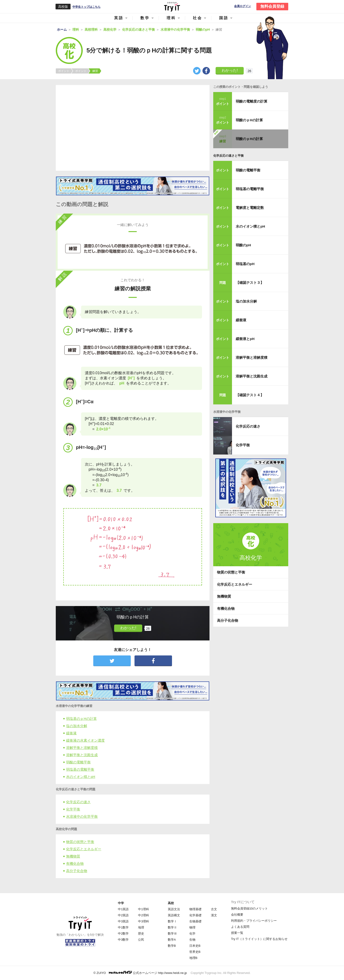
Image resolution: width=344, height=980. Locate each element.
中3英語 (123, 921)
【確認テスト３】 (250, 283)
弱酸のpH (243, 245)
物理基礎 (195, 909)
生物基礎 (195, 921)
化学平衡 (73, 809)
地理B (193, 958)
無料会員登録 (272, 6)
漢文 (214, 915)
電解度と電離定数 (250, 208)
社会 (198, 18)
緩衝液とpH (245, 339)
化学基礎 (195, 915)
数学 (145, 18)
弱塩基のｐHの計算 (81, 719)
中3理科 (143, 921)
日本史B (195, 946)
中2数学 (123, 934)
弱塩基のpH (245, 264)
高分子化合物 (77, 871)
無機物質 (73, 856)
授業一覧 (237, 933)
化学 (192, 934)
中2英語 (123, 915)
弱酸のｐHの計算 (249, 120)
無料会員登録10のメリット (249, 908)
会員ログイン (243, 6)
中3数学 (123, 940)
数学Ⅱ (172, 927)
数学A (172, 940)
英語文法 (174, 909)
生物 (192, 940)
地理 (141, 927)
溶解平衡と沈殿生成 (82, 755)
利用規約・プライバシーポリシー (254, 921)
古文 (214, 909)
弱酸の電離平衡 (78, 762)
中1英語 (123, 909)
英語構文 (174, 915)
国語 (224, 18)
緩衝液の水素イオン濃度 (85, 740)
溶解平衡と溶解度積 (82, 748)
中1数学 (123, 927)
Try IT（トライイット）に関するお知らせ (259, 939)
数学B (172, 946)
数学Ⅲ (172, 934)
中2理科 (143, 915)
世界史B (195, 952)
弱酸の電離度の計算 (252, 101)
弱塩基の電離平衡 (80, 769)
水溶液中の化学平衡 (82, 816)
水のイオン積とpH (81, 777)
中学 (121, 903)
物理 (192, 927)
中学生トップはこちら (86, 7)
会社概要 (237, 915)
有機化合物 (75, 864)
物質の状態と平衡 (80, 842)
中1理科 (143, 909)
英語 (119, 18)
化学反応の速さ (78, 802)
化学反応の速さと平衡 (228, 156)
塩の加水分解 (77, 726)
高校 (171, 903)
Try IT (172, 7)
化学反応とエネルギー (84, 849)
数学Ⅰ (172, 921)
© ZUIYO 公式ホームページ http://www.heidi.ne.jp (140, 973)
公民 (141, 940)
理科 (171, 18)
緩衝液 (71, 733)
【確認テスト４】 (250, 395)
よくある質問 (240, 927)
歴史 (141, 934)
